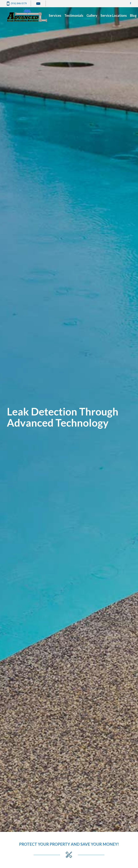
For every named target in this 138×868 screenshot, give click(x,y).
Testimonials (74, 15)
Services (55, 15)
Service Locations (114, 15)
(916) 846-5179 (17, 4)
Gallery (92, 15)
